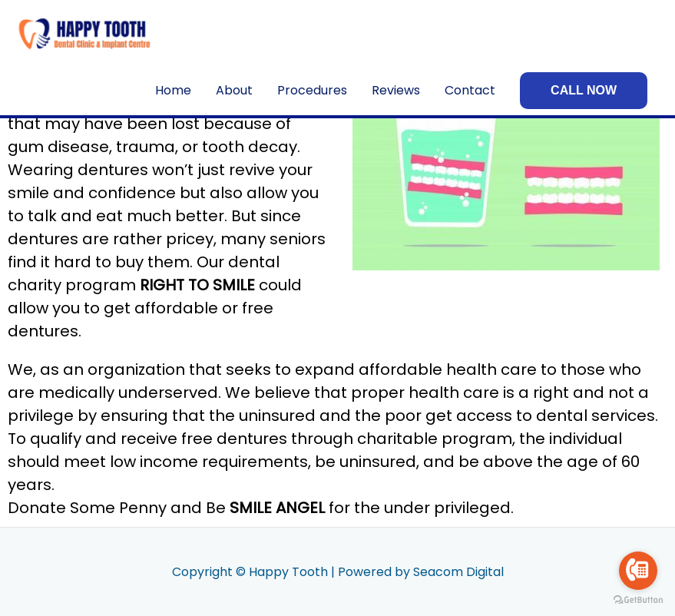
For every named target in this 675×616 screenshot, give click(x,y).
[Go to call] (638, 571)
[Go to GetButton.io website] (638, 600)
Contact (470, 90)
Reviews (396, 90)
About (234, 90)
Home (173, 90)
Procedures (312, 90)
